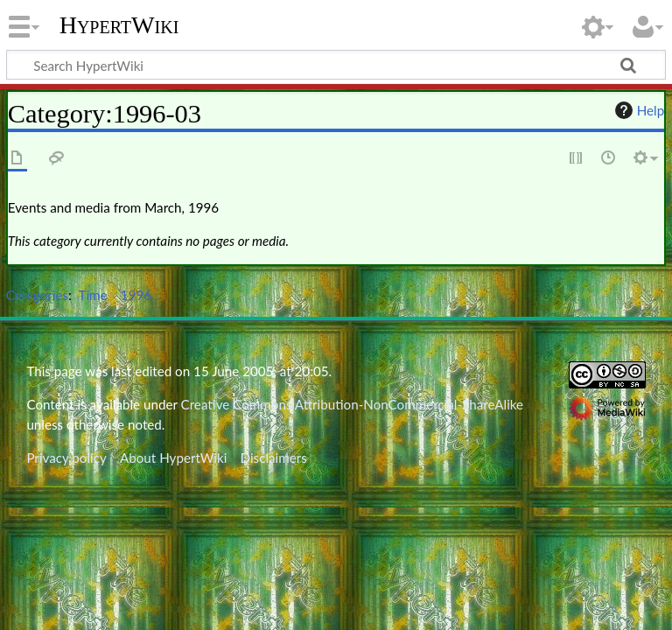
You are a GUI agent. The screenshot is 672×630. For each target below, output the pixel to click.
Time (93, 295)
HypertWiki (119, 25)
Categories (37, 295)
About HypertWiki (173, 458)
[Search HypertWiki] (336, 65)
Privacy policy (66, 458)
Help (637, 110)
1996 (136, 295)
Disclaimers (274, 458)
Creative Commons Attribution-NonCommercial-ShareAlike (353, 404)
